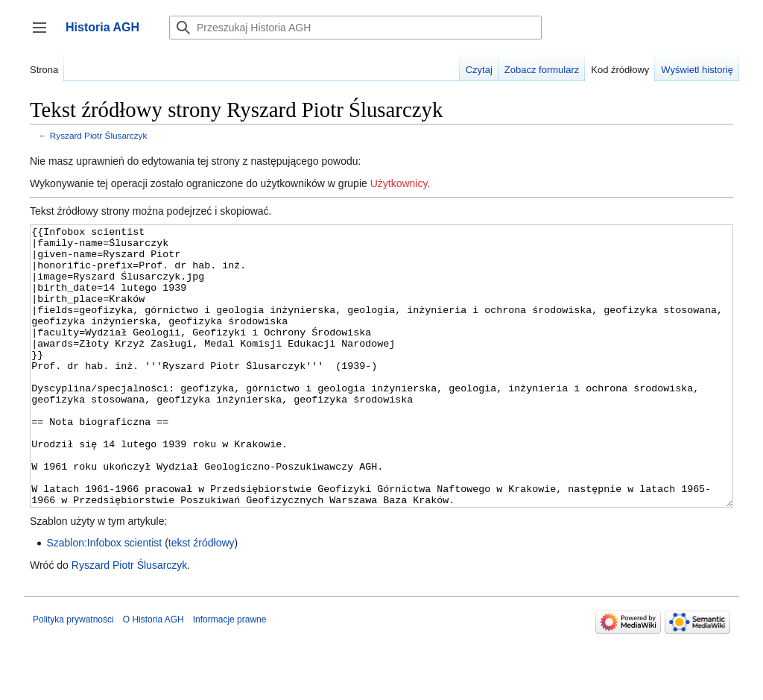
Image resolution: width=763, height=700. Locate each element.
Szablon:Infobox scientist (104, 599)
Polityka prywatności (73, 675)
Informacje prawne (230, 675)
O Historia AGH (153, 675)
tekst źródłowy (202, 599)
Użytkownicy (399, 183)
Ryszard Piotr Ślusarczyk (99, 135)
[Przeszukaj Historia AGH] (355, 28)
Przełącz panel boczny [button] (44, 35)
